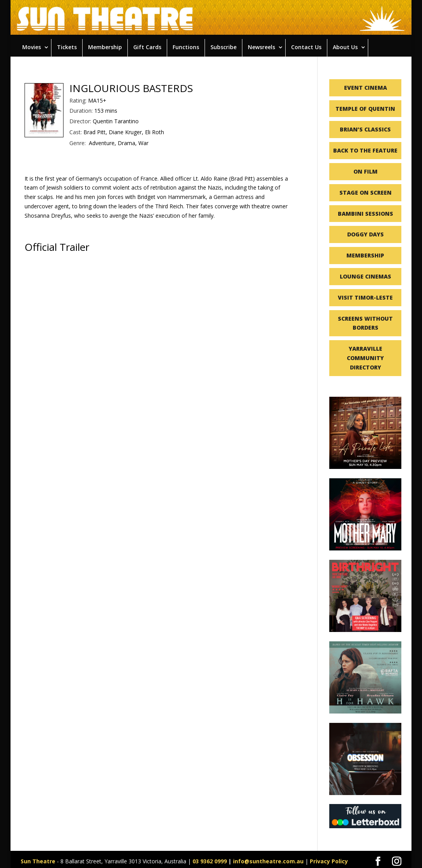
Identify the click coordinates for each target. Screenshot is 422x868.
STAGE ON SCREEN (365, 193)
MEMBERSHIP (365, 255)
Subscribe (223, 47)
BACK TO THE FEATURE (365, 150)
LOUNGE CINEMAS (365, 276)
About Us (345, 47)
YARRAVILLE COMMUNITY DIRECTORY (365, 358)
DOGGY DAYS (365, 234)
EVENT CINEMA (365, 88)
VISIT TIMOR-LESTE (365, 297)
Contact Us (306, 47)
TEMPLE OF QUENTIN (365, 109)
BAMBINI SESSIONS (365, 214)
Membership (105, 47)
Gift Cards (147, 47)
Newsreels (261, 47)
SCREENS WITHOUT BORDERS (365, 323)
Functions (186, 47)
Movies (32, 47)
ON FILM (365, 171)
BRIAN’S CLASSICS (365, 129)
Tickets (67, 47)
